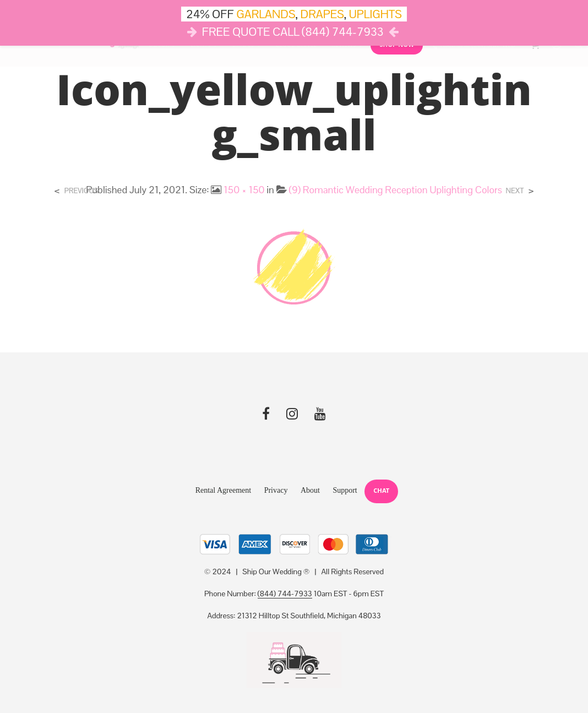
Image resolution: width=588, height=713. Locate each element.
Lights (201, 47)
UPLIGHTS (375, 14)
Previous (81, 191)
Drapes (243, 47)
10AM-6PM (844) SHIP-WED (477, 48)
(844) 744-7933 (285, 594)
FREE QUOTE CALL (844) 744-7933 (293, 32)
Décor (159, 47)
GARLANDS (266, 14)
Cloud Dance (296, 47)
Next (515, 191)
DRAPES (322, 14)
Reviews (344, 47)
